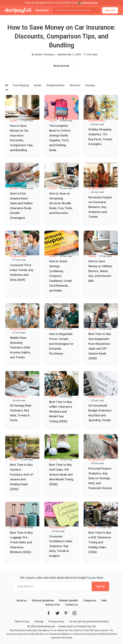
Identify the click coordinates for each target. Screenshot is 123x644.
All (7, 85)
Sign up (100, 586)
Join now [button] (110, 10)
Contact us (72, 605)
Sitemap (39, 621)
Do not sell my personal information (89, 621)
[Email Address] (53, 586)
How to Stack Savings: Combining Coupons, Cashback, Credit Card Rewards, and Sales (61, 276)
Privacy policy (56, 621)
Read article (62, 66)
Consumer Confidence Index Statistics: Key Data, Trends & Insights (61, 546)
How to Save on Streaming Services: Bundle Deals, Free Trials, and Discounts (61, 203)
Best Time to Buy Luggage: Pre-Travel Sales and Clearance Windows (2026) (21, 542)
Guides (38, 85)
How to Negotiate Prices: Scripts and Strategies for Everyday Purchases (61, 344)
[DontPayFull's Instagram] (74, 613)
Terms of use (22, 621)
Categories (90, 600)
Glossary (90, 85)
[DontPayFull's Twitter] (57, 613)
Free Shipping (21, 85)
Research (75, 85)
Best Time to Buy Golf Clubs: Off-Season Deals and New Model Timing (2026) (61, 474)
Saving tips (42, 10)
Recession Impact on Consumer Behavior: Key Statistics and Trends (100, 207)
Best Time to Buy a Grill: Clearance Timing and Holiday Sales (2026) (100, 542)
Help (104, 600)
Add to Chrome (90, 3)
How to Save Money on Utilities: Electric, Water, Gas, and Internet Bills (101, 271)
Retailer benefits (69, 600)
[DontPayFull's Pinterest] (66, 613)
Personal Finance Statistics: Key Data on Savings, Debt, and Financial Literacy (100, 478)
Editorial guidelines (43, 600)
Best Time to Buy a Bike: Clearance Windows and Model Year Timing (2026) (61, 412)
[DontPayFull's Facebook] (49, 613)
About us (22, 600)
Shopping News (56, 85)
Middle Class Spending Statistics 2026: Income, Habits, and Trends (20, 347)
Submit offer (53, 605)
